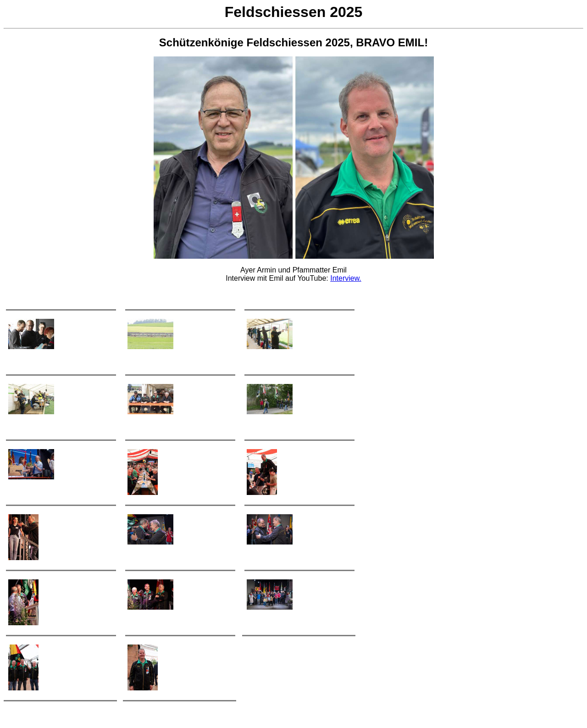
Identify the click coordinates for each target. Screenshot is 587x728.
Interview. (346, 278)
